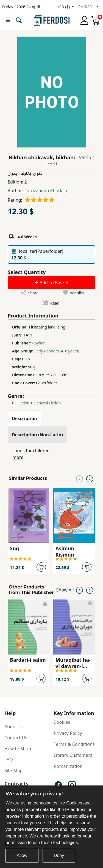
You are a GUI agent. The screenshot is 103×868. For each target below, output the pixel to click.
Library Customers (73, 755)
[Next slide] (90, 478)
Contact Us (16, 738)
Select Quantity (27, 272)
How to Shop (18, 749)
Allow (22, 855)
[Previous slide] (80, 478)
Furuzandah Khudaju (46, 191)
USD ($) (64, 7)
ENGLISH (87, 7)
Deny (59, 855)
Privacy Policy (68, 733)
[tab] (24, 418)
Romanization (68, 766)
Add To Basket (51, 283)
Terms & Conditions (74, 744)
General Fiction (47, 403)
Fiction (23, 403)
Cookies (62, 722)
